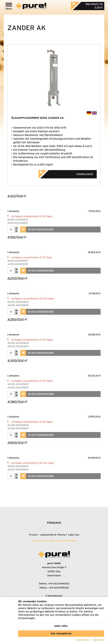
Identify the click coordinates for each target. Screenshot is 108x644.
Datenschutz (83, 640)
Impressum (98, 640)
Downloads (71, 173)
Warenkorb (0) (94, 4)
